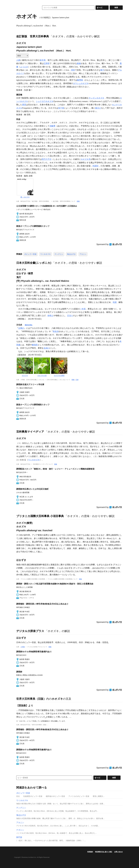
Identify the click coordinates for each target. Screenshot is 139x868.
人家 (18, 60)
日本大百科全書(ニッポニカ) (34, 263)
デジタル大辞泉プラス (30, 631)
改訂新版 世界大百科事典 (33, 36)
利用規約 (90, 852)
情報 (78, 201)
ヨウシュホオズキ (81, 83)
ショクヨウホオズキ (45, 101)
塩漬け (47, 348)
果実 (24, 105)
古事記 (21, 328)
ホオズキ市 (86, 159)
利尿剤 (95, 166)
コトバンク (27, 8)
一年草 (83, 309)
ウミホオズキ (46, 254)
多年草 (43, 60)
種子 (102, 70)
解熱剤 (35, 345)
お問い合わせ (118, 852)
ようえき (24, 67)
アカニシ (83, 254)
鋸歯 (79, 63)
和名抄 (56, 331)
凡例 (77, 380)
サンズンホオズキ (96, 98)
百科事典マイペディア (30, 432)
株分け (98, 108)
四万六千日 (47, 159)
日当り (70, 316)
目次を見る (29, 325)
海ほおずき (71, 254)
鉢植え (50, 316)
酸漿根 (80, 80)
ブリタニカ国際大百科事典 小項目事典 (40, 516)
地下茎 (61, 108)
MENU (18, 2)
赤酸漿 (52, 126)
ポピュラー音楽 (30, 254)
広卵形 (47, 63)
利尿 (115, 302)
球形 (73, 70)
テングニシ (59, 254)
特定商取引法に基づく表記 (104, 852)
